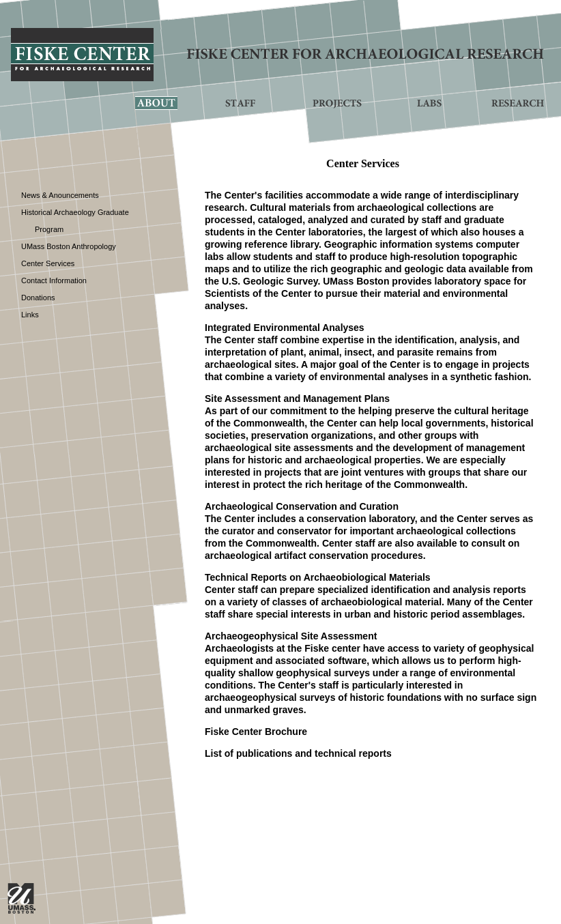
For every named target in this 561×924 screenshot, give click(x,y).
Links (30, 315)
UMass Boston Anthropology (69, 246)
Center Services (48, 263)
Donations (38, 298)
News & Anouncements (60, 195)
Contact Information (54, 280)
